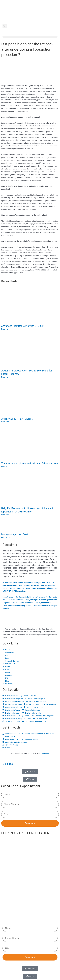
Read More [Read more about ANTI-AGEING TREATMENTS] (5, 422)
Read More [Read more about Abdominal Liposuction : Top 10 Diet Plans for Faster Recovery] (5, 377)
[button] (5, 26)
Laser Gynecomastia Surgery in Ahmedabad (36, 603)
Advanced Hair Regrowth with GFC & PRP (24, 326)
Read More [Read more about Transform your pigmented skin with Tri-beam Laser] (5, 467)
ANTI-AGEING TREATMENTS (17, 419)
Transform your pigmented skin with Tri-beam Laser (30, 463)
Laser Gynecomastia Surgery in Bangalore (24, 600)
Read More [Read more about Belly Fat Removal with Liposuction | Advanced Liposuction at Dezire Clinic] (5, 515)
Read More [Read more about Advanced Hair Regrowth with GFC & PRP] (5, 329)
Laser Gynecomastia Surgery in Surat (17, 605)
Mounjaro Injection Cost (15, 534)
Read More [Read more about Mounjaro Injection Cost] (5, 537)
